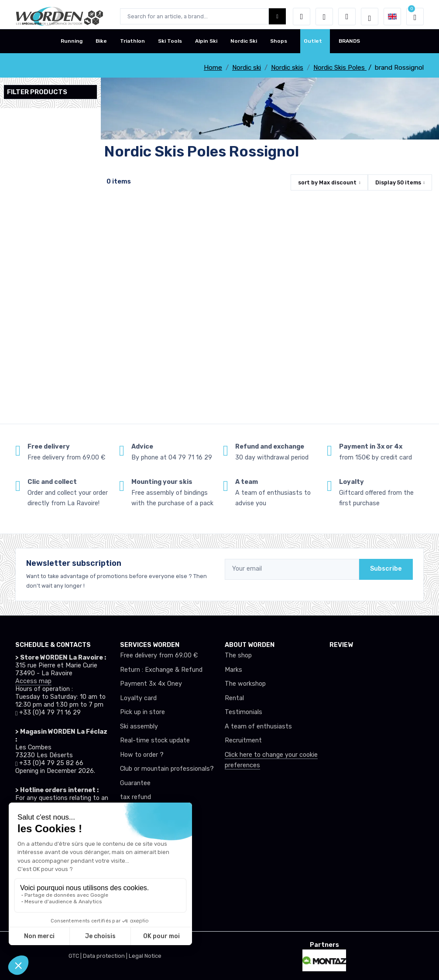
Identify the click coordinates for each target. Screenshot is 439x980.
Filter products (37, 92)
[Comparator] (347, 17)
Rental (234, 698)
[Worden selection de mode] (370, 17)
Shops (279, 45)
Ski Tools (170, 45)
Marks (233, 670)
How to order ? (142, 755)
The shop (238, 655)
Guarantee (135, 783)
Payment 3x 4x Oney (151, 684)
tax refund (135, 797)
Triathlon (132, 45)
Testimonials (244, 712)
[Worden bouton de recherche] (277, 16)
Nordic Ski (244, 45)
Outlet (313, 45)
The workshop (245, 684)
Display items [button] (398, 182)
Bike (101, 45)
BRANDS (349, 45)
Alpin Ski (206, 45)
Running (72, 45)
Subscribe (386, 569)
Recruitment (243, 740)
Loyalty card (138, 698)
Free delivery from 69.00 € (159, 655)
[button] (302, 17)
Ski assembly (139, 726)
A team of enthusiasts (258, 726)
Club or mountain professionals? (167, 769)
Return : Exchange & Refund (161, 670)
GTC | (76, 956)
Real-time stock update (155, 740)
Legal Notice (145, 956)
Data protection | (106, 956)
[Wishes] (324, 17)
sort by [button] (327, 182)
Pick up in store (142, 712)
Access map (33, 681)
